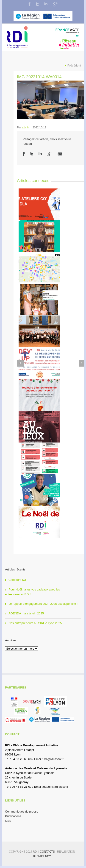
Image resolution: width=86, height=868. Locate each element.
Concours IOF (18, 580)
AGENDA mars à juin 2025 (26, 613)
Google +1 (50, 154)
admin (26, 127)
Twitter (37, 4)
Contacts (48, 852)
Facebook (29, 4)
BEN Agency (42, 856)
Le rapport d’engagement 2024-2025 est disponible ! (43, 604)
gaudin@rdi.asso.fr (56, 787)
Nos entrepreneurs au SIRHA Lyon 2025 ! (36, 623)
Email (60, 154)
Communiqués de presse (22, 812)
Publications (13, 816)
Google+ (55, 4)
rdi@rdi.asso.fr (54, 759)
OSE (8, 821)
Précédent (74, 65)
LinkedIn (46, 4)
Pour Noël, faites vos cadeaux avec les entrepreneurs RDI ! (32, 592)
